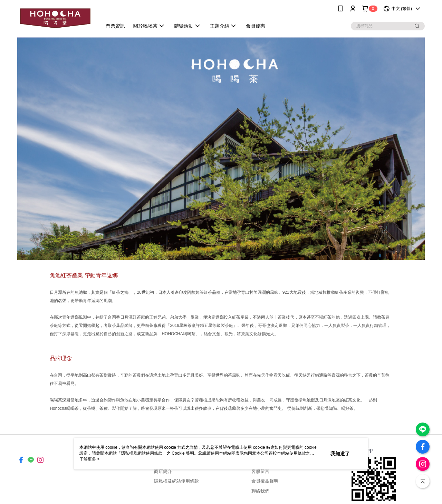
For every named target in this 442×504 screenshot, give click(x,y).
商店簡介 (163, 471)
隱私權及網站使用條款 (176, 481)
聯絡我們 (260, 491)
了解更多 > (89, 459)
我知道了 (340, 454)
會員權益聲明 (265, 481)
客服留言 (260, 471)
